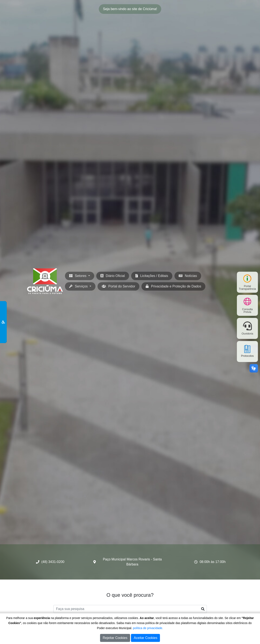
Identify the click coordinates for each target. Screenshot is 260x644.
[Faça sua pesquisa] (130, 609)
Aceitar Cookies (145, 638)
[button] (80, 286)
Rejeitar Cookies (115, 638)
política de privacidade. (148, 628)
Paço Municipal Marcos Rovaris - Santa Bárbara (132, 562)
